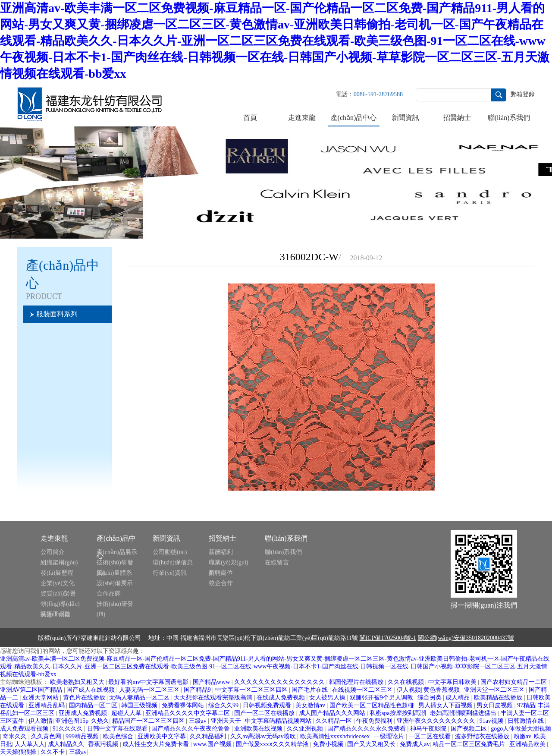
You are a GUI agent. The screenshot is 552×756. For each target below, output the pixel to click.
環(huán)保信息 (173, 562)
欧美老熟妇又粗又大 (78, 682)
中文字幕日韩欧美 (453, 682)
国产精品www (212, 682)
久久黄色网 (47, 736)
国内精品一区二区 (94, 705)
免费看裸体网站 (184, 705)
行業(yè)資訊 (170, 573)
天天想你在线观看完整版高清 (214, 698)
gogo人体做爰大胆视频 (521, 729)
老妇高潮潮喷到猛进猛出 (464, 713)
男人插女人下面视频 (446, 705)
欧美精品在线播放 (499, 698)
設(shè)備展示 (115, 583)
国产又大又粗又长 (372, 744)
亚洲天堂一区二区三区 (495, 690)
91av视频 (492, 721)
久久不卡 (53, 752)
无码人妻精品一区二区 (140, 698)
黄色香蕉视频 (442, 690)
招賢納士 (457, 118)
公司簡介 (53, 552)
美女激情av (311, 705)
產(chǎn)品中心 (354, 118)
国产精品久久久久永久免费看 (367, 729)
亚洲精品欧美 (528, 744)
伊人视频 (409, 690)
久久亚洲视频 (306, 729)
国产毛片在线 (310, 690)
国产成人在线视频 (91, 690)
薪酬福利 (221, 552)
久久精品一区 (335, 721)
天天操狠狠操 (19, 752)
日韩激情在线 (527, 721)
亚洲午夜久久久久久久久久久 (437, 721)
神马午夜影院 (429, 729)
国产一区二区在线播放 (265, 713)
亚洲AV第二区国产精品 (32, 690)
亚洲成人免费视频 (84, 713)
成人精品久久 (67, 744)
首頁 (250, 118)
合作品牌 (109, 594)
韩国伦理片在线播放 (357, 682)
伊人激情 (41, 721)
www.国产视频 (213, 744)
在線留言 (277, 562)
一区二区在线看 (430, 736)
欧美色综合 (119, 736)
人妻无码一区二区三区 (150, 690)
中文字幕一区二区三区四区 (252, 690)
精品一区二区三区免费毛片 (470, 744)
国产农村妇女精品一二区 (514, 682)
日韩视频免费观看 (268, 705)
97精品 (526, 705)
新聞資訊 (405, 118)
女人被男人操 (328, 698)
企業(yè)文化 (58, 583)
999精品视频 (83, 736)
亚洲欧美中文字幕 (163, 736)
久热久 (100, 721)
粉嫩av (522, 736)
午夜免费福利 (375, 721)
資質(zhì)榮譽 (58, 594)
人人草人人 (30, 744)
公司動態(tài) (170, 552)
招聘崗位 (221, 573)
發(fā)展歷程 (57, 573)
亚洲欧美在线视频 (259, 729)
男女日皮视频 (496, 705)
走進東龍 (302, 118)
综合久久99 (224, 705)
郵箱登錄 (523, 94)
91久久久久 (69, 729)
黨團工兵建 (56, 614)
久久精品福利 (209, 736)
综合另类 (430, 698)
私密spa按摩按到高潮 (398, 713)
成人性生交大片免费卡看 (157, 744)
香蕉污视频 (104, 744)
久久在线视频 (407, 682)
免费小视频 (329, 744)
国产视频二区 (470, 729)
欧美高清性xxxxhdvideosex (336, 736)
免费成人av (415, 744)
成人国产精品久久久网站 (333, 713)
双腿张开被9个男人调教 (382, 698)
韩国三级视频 (140, 705)
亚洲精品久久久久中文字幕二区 (188, 713)
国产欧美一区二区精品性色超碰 (373, 705)
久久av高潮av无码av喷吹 (264, 736)
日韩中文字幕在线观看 (118, 729)
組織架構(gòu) (59, 562)
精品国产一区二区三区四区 (149, 721)
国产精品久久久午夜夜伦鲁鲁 (191, 729)
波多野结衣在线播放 (483, 736)
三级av (199, 721)
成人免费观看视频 (25, 729)
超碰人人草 (127, 713)
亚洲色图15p (72, 721)
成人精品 (458, 698)
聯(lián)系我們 (509, 118)
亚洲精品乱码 (47, 705)
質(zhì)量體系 (114, 573)
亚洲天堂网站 (41, 698)
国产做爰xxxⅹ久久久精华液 (273, 744)
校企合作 (221, 583)
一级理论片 (390, 736)
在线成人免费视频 (282, 698)
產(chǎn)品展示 (117, 552)
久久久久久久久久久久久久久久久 (280, 682)
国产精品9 (198, 690)
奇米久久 (16, 736)
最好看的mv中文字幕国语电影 (149, 682)
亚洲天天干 (227, 721)
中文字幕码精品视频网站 (279, 721)
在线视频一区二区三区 (363, 690)
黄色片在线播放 (85, 698)
